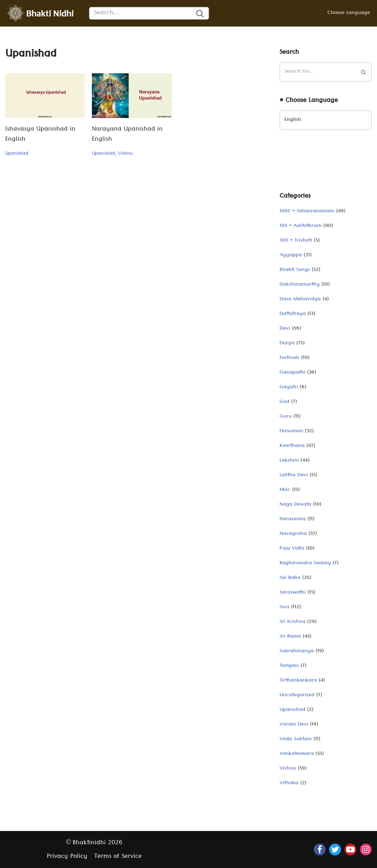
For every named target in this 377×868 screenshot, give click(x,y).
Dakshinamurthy (300, 285)
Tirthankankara (298, 681)
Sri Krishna (292, 622)
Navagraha (293, 534)
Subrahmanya (297, 652)
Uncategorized (297, 696)
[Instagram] (366, 849)
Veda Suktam (296, 740)
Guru (286, 417)
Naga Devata (295, 505)
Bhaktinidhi (89, 843)
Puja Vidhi (292, 549)
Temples (289, 666)
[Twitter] (335, 849)
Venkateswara (297, 754)
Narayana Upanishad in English (127, 135)
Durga (287, 344)
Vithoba (289, 784)
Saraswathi (293, 593)
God (284, 402)
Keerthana (292, 446)
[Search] (140, 13)
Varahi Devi (294, 725)
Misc (285, 490)
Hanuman (291, 432)
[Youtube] (350, 849)
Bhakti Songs (295, 270)
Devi (285, 329)
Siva (284, 608)
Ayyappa (291, 256)
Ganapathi (292, 373)
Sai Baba (290, 578)
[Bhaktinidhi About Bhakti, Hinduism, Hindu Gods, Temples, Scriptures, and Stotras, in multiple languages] (42, 13)
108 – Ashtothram (300, 226)
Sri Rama (290, 637)
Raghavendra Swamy (305, 564)
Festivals (289, 358)
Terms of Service (118, 857)
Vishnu (125, 154)
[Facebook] (320, 849)
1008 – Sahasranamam (307, 212)
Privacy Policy (67, 857)
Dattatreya (293, 314)
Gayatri (289, 388)
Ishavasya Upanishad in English (40, 135)
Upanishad (17, 154)
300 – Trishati (296, 241)
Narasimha (293, 520)
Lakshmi (289, 461)
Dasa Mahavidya (300, 300)
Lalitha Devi (294, 476)
